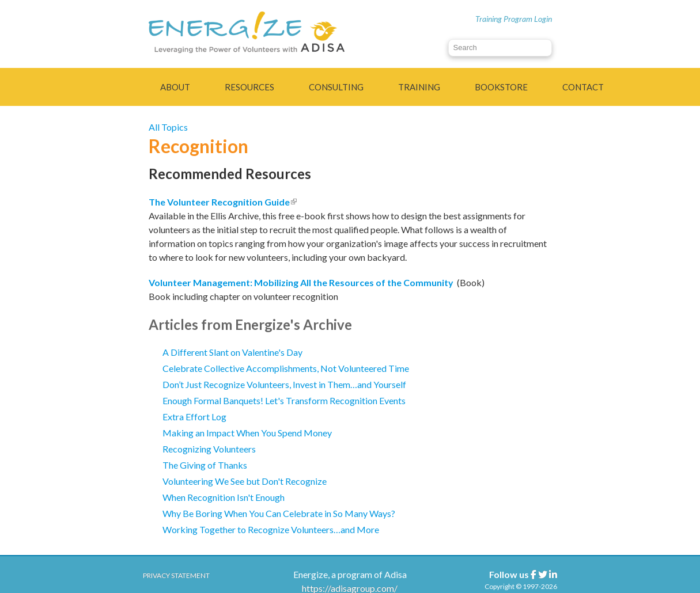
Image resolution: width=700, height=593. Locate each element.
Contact (583, 87)
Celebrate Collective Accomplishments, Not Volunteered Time (286, 368)
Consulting (336, 87)
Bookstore (501, 87)
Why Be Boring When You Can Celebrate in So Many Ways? (279, 513)
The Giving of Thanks (205, 465)
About (175, 87)
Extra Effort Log (194, 417)
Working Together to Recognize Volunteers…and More (271, 529)
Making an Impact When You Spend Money (247, 433)
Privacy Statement (176, 575)
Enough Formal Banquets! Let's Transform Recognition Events (284, 400)
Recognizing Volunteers (209, 449)
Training (419, 87)
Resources (249, 87)
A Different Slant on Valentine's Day (232, 352)
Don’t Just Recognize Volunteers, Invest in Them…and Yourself (284, 384)
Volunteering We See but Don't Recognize (245, 481)
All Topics (168, 127)
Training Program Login (514, 19)
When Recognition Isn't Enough (224, 497)
